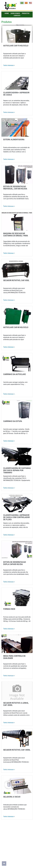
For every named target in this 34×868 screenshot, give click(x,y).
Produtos (26, 13)
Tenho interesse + (9, 65)
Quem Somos (15, 13)
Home (7, 13)
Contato (17, 16)
